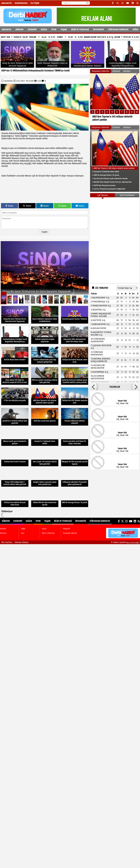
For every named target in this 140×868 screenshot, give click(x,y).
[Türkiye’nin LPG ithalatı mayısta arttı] (75, 396)
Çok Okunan (103, 195)
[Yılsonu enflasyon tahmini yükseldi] (75, 417)
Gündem (19, 29)
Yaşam (64, 29)
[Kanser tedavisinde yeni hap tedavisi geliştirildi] (45, 356)
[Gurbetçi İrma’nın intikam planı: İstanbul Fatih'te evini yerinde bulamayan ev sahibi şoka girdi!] (75, 376)
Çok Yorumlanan (127, 195)
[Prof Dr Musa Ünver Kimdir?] (15, 356)
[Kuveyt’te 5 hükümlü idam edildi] (45, 437)
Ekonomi (32, 29)
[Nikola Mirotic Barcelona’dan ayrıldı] (45, 498)
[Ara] (88, 3)
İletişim (35, 3)
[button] (94, 387)
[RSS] (138, 3)
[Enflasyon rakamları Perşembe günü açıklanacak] (75, 478)
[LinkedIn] (133, 3)
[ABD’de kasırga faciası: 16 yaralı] (75, 498)
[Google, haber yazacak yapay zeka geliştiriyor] (45, 478)
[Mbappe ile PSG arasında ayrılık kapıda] (75, 457)
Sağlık (44, 29)
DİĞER (135, 29)
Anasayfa (7, 3)
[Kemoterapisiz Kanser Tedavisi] (88, 54)
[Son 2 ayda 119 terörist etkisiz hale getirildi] (45, 457)
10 (137, 112)
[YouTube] (128, 3)
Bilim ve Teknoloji (80, 29)
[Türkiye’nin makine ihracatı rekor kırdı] (15, 498)
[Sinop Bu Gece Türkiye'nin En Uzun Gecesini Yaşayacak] (17, 54)
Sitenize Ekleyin (21, 542)
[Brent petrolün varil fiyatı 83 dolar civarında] (75, 437)
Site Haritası (7, 542)
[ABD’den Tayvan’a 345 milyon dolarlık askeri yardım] (115, 99)
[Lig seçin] (127, 288)
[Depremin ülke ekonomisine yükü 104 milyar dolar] (75, 335)
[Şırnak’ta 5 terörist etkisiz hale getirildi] (15, 417)
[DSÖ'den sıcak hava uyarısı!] (45, 417)
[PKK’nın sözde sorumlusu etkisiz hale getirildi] (45, 376)
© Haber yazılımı (126, 542)
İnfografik (98, 29)
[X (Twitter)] (118, 3)
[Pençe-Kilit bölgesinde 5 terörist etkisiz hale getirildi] (15, 478)
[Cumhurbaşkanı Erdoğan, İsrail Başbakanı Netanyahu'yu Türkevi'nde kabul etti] (123, 54)
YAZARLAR (115, 387)
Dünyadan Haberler (118, 29)
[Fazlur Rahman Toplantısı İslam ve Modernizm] (52, 54)
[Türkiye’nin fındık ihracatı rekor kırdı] (75, 356)
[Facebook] (113, 3)
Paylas (10, 206)
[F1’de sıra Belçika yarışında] (15, 396)
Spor (54, 29)
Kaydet (45, 232)
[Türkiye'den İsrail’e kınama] (15, 457)
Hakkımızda (21, 3)
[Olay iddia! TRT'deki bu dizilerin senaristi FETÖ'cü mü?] (15, 376)
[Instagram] (123, 3)
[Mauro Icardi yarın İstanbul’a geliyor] (15, 437)
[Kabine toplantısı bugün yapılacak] (45, 335)
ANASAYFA (6, 29)
